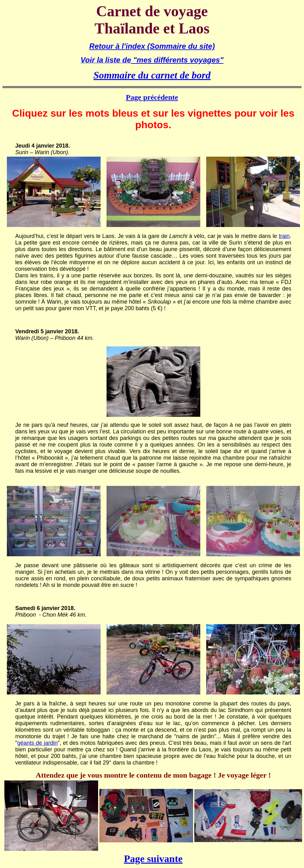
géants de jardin (37, 743)
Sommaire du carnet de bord (152, 75)
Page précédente (152, 97)
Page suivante (153, 859)
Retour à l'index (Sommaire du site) (152, 46)
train (284, 236)
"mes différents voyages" (177, 60)
